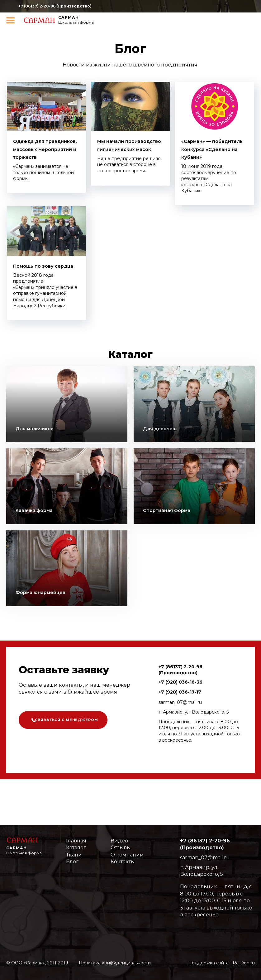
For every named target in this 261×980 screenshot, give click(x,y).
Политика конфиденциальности (115, 963)
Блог (72, 862)
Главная (76, 841)
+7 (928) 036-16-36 (180, 698)
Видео (119, 841)
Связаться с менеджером (71, 737)
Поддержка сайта (208, 963)
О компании (127, 855)
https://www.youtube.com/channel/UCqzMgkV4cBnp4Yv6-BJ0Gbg (211, 6)
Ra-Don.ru (244, 963)
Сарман (69, 17)
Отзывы (121, 848)
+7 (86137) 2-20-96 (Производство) (55, 6)
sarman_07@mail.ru (180, 718)
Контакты (123, 862)
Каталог (76, 848)
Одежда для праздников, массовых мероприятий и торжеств (38, 157)
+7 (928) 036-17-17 (180, 708)
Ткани (74, 855)
